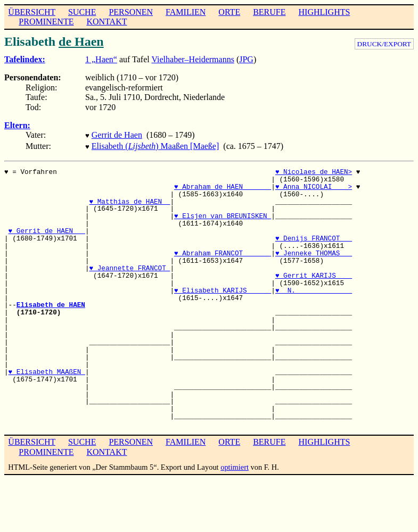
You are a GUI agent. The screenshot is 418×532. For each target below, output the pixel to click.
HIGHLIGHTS (325, 12)
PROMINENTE (46, 22)
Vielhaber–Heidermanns (192, 59)
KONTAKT (106, 22)
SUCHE (82, 12)
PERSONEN (131, 12)
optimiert (235, 465)
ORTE (229, 12)
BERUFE (269, 12)
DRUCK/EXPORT (384, 44)
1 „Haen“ (101, 59)
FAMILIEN (186, 12)
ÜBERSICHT (32, 12)
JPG (246, 59)
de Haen (81, 41)
